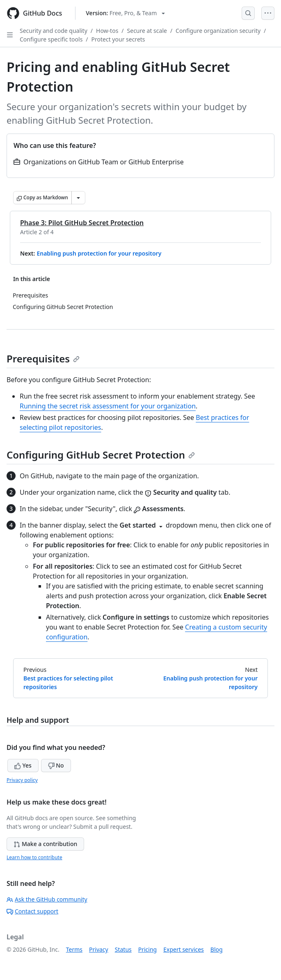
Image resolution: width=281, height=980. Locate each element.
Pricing (147, 949)
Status (123, 949)
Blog (217, 949)
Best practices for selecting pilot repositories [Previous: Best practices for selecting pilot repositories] (68, 683)
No (56, 765)
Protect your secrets (118, 39)
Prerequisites (43, 359)
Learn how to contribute (34, 857)
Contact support (32, 911)
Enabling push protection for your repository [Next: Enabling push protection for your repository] (210, 683)
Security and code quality (54, 31)
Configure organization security (218, 31)
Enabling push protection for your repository (99, 253)
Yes (23, 765)
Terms (74, 949)
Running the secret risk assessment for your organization (108, 406)
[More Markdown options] (78, 198)
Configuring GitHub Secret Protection (101, 455)
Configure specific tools (51, 39)
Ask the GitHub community (47, 899)
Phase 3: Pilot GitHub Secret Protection (82, 223)
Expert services (184, 949)
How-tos (107, 31)
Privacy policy (22, 780)
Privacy (99, 949)
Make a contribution (45, 844)
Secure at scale (147, 31)
